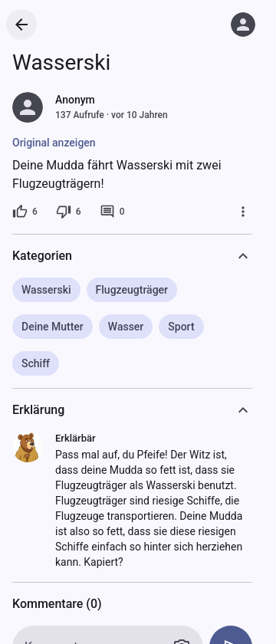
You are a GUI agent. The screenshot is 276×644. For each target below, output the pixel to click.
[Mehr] (243, 212)
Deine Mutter (53, 327)
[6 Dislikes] (69, 212)
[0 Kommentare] (112, 212)
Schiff (36, 363)
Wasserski (46, 290)
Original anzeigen (54, 143)
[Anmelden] (243, 25)
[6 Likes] (25, 212)
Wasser (126, 327)
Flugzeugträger (132, 290)
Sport (181, 327)
